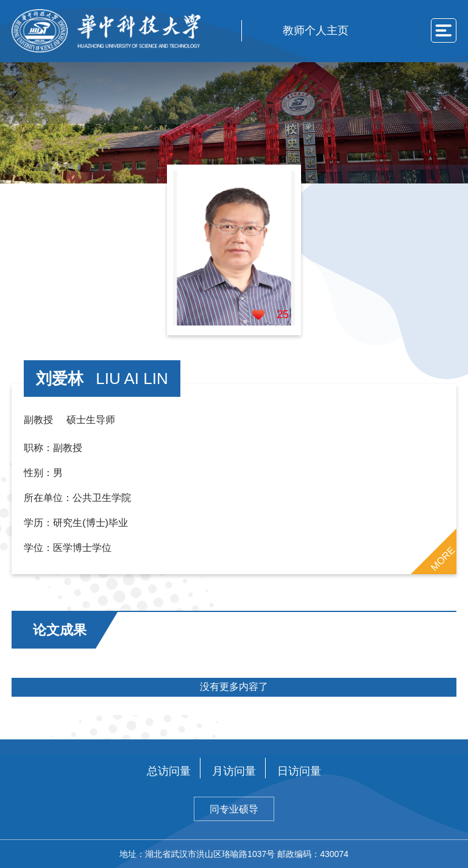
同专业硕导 (234, 809)
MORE (442, 558)
